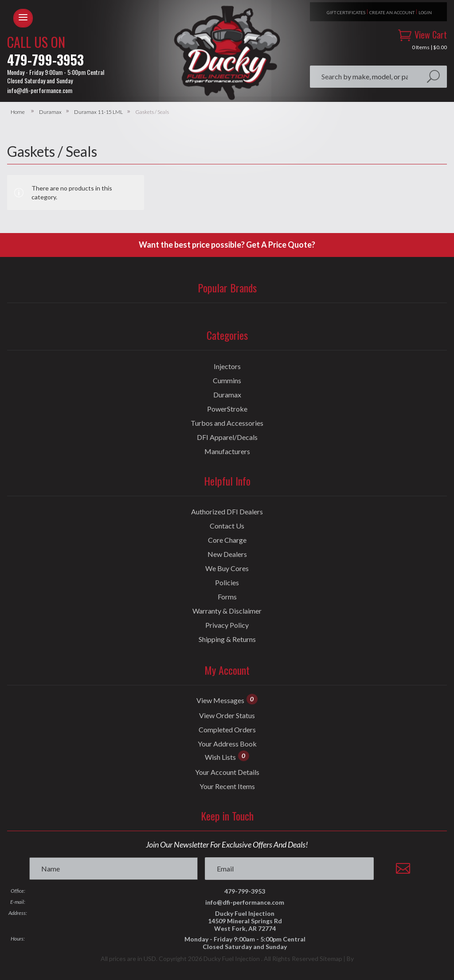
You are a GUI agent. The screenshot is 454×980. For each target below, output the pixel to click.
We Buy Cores (227, 568)
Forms (227, 597)
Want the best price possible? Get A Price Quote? (227, 245)
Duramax (50, 112)
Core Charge (227, 540)
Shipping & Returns (227, 639)
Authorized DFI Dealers (227, 512)
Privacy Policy (227, 625)
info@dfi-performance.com (40, 90)
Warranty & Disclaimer (227, 611)
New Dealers (227, 554)
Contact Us (227, 526)
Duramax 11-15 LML (98, 112)
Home (18, 112)
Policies (227, 583)
